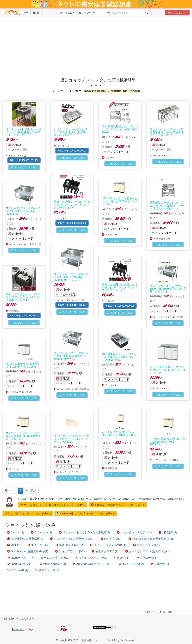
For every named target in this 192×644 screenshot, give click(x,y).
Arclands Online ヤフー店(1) (92, 564)
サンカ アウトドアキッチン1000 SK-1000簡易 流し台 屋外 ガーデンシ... (168, 289)
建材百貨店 (111, 468)
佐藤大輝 (110, 301)
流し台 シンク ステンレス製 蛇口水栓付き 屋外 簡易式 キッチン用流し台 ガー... (167, 132)
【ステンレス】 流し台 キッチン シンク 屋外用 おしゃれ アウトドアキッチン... (24, 132)
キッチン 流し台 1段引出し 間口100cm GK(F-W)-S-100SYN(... (168, 442)
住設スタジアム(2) (105, 551)
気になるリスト (177, 13)
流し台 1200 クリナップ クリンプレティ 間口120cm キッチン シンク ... (168, 370)
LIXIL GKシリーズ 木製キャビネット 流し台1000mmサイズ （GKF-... (120, 201)
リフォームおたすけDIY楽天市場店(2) (84, 533)
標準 (26, 13)
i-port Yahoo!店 (161, 389)
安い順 (36, 13)
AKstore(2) (16, 533)
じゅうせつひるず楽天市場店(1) (72, 539)
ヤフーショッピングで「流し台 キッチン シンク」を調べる (53, 505)
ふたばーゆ (63, 146)
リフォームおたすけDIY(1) (50, 558)
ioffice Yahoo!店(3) (53, 564)
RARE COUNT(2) (131, 564)
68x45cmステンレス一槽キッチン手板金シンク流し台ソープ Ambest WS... (119, 357)
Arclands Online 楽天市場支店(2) (151, 539)
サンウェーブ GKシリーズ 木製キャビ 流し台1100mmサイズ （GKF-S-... (23, 436)
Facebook (166, 612)
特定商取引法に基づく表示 (18, 619)
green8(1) (121, 558)
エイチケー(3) (38, 545)
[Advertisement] (97, 50)
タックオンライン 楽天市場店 (169, 317)
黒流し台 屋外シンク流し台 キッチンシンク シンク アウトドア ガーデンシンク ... (72, 205)
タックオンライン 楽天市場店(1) (147, 551)
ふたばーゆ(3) (147, 558)
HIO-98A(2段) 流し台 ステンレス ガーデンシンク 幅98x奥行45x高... (120, 129)
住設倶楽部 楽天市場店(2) (25, 539)
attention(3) (16, 558)
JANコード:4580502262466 (24, 160)
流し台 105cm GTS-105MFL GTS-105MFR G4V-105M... (23, 365)
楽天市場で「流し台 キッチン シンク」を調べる (118, 505)
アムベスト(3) (41, 533)
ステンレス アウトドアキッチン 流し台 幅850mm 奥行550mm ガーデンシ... (23, 211)
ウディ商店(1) (18, 570)
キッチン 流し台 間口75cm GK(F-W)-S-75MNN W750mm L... (119, 435)
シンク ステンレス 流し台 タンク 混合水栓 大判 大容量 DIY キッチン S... (71, 132)
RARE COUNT (161, 156)
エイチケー (111, 235)
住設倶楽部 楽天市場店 (21, 392)
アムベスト (111, 385)
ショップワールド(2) (70, 551)
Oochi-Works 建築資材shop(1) (28, 551)
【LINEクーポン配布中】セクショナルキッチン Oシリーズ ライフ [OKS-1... (71, 439)
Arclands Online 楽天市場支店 (25, 244)
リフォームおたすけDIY (166, 460)
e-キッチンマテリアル (69, 472)
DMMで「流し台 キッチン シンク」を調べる (28, 513)
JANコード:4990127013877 (72, 305)
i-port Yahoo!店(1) (20, 564)
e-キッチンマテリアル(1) (134, 533)
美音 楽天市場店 (162, 239)
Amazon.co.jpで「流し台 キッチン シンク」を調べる (86, 513)
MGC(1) (14, 545)
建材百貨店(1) (111, 539)
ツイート (152, 612)
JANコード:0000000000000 (72, 151)
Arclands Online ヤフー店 (71, 300)
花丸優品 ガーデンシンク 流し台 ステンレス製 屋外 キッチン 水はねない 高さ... (168, 205)
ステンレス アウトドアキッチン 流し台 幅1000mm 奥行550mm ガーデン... (71, 356)
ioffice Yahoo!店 (18, 156)
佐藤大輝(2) (160, 564)
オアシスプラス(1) (146, 545)
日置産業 (110, 158)
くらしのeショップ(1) (91, 558)
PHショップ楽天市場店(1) (108, 545)
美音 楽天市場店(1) (69, 545)
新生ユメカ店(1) (47, 570)
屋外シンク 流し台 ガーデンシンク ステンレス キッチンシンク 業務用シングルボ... (24, 297)
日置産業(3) (168, 533)
